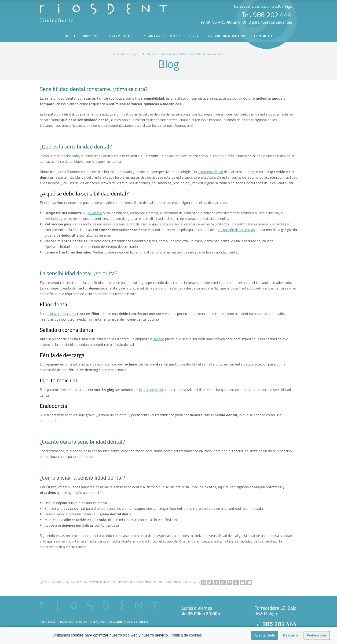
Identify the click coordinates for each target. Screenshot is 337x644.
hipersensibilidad (210, 172)
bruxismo (95, 213)
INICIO (70, 36)
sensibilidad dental (167, 582)
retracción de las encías (237, 230)
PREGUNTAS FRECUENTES (161, 36)
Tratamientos (99, 582)
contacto (144, 541)
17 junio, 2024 (53, 582)
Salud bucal (79, 582)
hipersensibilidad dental (134, 582)
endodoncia (49, 420)
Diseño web (98, 622)
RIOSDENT (91, 36)
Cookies (82, 622)
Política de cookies (186, 637)
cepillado (51, 218)
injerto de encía (151, 390)
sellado (159, 339)
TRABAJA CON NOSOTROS (226, 36)
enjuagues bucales (61, 314)
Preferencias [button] (317, 637)
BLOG (194, 36)
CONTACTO (263, 36)
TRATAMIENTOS (120, 36)
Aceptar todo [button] (265, 637)
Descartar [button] (291, 637)
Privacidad (66, 622)
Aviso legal (48, 622)
